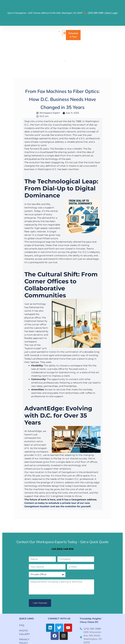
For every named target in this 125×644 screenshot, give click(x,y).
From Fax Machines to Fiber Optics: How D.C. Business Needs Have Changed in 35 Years (62, 99)
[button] (65, 33)
